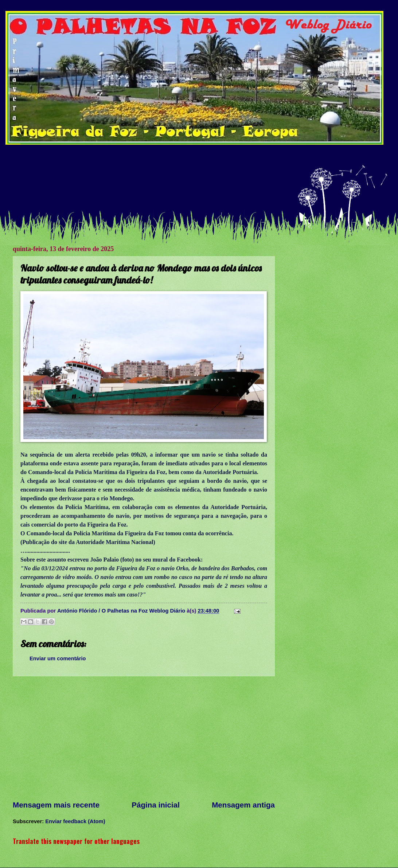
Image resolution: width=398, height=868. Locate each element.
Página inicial (156, 805)
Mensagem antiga (243, 805)
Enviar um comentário (58, 658)
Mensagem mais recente (56, 805)
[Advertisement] (195, 181)
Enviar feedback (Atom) (75, 821)
